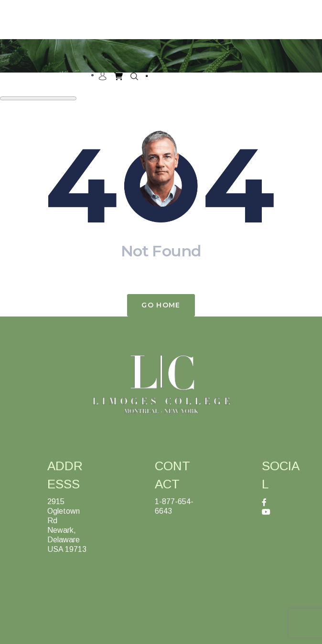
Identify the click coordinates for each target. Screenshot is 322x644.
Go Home (161, 305)
